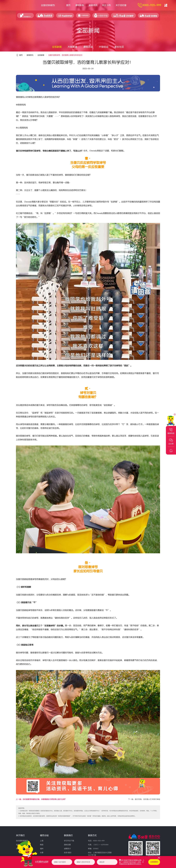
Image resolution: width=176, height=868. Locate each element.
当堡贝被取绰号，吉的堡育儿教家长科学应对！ (66, 55)
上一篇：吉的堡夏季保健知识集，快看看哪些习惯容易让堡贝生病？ (41, 799)
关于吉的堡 (121, 5)
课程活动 (88, 47)
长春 (42, 853)
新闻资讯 (93, 5)
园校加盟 (67, 845)
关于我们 (20, 835)
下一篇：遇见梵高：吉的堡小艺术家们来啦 (144, 799)
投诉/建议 (68, 853)
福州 (42, 849)
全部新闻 (57, 47)
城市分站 (44, 835)
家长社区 (119, 47)
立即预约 (154, 862)
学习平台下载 (69, 841)
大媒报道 (72, 47)
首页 (68, 5)
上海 (42, 841)
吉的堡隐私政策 (136, 860)
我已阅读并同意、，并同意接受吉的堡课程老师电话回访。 (132, 862)
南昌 (42, 845)
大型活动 (104, 47)
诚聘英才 (67, 849)
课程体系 (80, 5)
